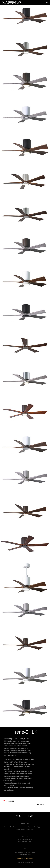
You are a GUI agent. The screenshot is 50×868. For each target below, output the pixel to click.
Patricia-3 (41, 804)
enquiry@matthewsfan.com (25, 858)
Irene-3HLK (10, 801)
